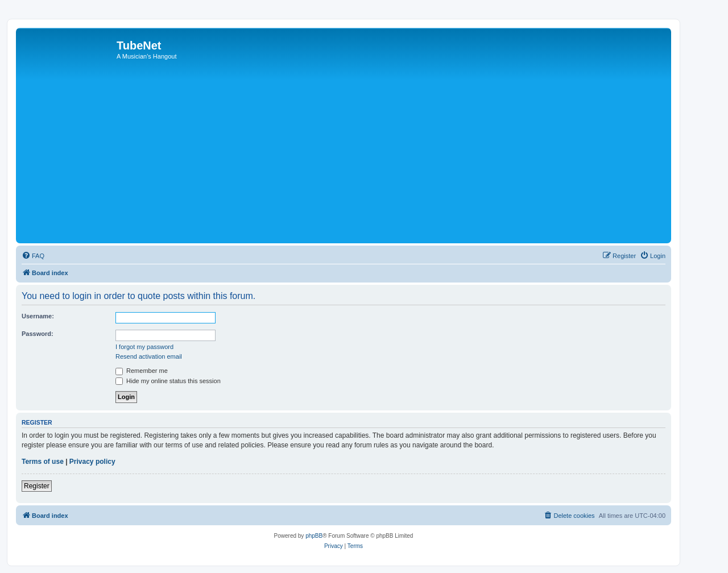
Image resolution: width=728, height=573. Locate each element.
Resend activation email (149, 356)
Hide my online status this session (168, 381)
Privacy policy (92, 462)
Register (37, 486)
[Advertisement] (360, 155)
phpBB (314, 536)
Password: (38, 334)
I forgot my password (144, 347)
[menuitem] (33, 256)
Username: (38, 316)
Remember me (142, 371)
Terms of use (43, 462)
